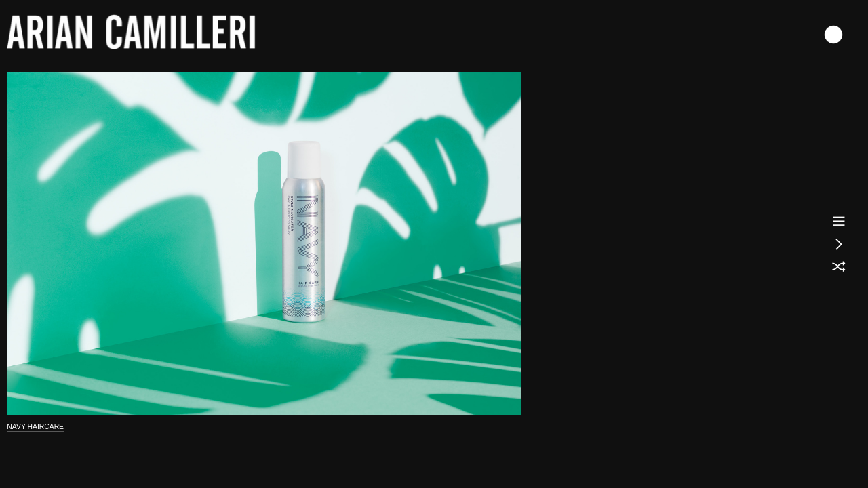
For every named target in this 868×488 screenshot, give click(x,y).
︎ (839, 267)
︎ (839, 244)
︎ (839, 221)
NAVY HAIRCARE (35, 427)
